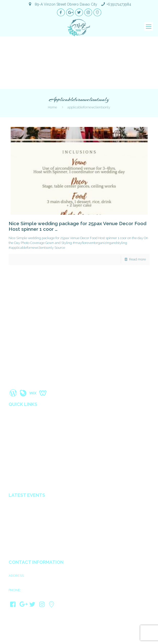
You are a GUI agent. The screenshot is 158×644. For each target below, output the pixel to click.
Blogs (13, 439)
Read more (137, 259)
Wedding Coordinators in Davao (35, 466)
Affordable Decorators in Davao (34, 471)
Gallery (15, 428)
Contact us (17, 455)
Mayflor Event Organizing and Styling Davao (72, 634)
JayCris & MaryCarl (24, 542)
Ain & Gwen (18, 530)
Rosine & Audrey (22, 536)
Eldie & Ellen (19, 549)
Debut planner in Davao (28, 482)
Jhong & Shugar (22, 523)
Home (52, 107)
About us (16, 418)
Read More (20, 383)
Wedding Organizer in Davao (32, 460)
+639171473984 (119, 4)
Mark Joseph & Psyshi (27, 517)
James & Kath (20, 511)
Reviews (15, 434)
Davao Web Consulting (100, 639)
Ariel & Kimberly (22, 504)
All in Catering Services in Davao (35, 476)
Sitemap (15, 450)
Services (15, 423)
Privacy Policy (20, 444)
